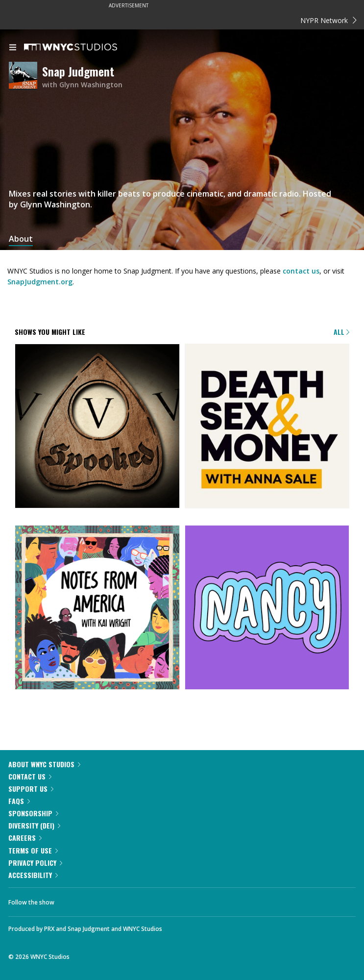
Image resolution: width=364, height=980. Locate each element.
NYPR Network (328, 20)
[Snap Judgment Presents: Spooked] (97, 427)
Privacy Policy (35, 863)
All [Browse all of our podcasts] (341, 332)
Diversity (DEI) (34, 825)
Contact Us (30, 776)
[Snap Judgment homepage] (25, 77)
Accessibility (33, 875)
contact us (301, 271)
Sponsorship (33, 813)
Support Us (31, 789)
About (21, 239)
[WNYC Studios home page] (83, 48)
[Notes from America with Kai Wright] (97, 608)
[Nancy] (267, 608)
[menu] (13, 48)
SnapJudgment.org (40, 282)
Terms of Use (33, 850)
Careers (25, 838)
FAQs (19, 801)
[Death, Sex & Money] (267, 427)
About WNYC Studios (44, 764)
